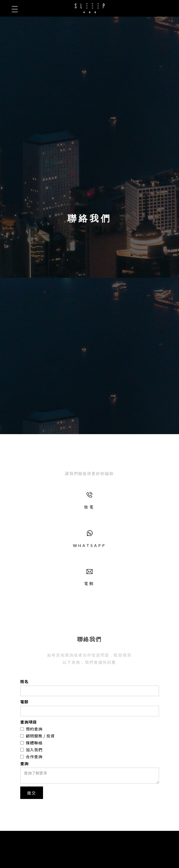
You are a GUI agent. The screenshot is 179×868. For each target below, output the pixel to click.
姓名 (24, 681)
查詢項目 (29, 722)
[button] (15, 9)
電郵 (24, 702)
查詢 (24, 763)
